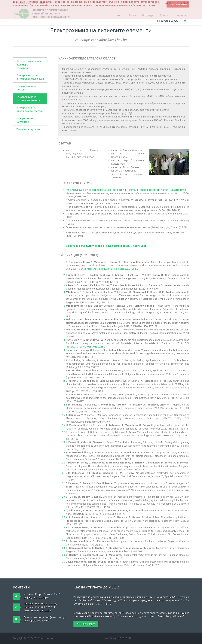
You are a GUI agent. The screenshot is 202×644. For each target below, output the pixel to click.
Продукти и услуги (168, 21)
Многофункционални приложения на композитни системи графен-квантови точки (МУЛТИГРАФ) (126, 190)
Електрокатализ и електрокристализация (30, 77)
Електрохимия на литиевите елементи (28, 99)
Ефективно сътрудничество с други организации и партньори (106, 246)
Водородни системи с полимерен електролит (29, 64)
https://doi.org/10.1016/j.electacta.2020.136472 (113, 269)
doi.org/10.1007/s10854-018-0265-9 (86, 347)
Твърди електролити (29, 129)
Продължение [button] (178, 4)
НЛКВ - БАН (124, 638)
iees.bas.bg (43, 621)
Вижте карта (86, 624)
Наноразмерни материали (25, 120)
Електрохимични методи (26, 88)
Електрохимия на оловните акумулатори (30, 109)
